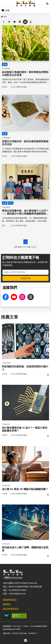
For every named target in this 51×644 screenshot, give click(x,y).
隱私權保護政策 (10, 600)
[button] (47, 4)
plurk (14, 22)
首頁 (4, 17)
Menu (4, 4)
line (19, 22)
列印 (31, 22)
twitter (9, 22)
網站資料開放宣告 (11, 609)
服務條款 (7, 604)
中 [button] (25, 22)
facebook (4, 22)
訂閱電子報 (26, 278)
